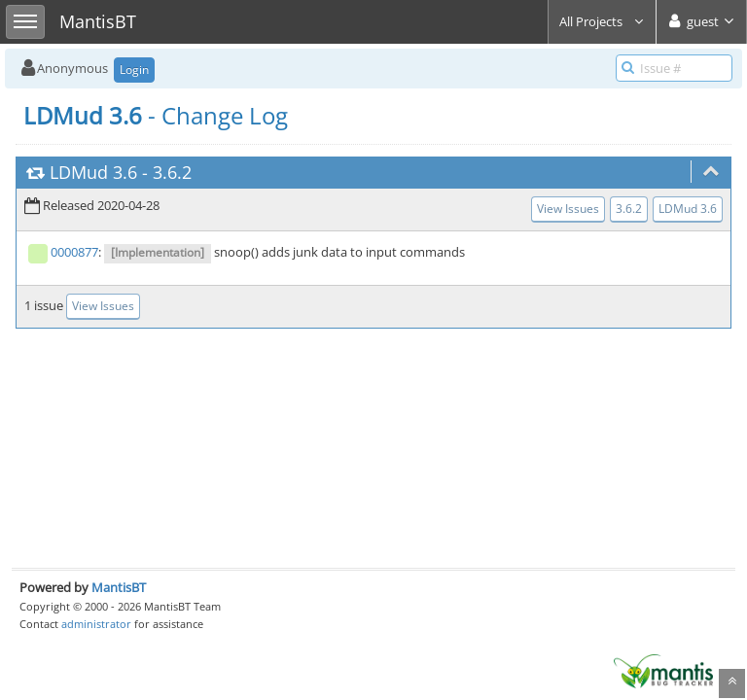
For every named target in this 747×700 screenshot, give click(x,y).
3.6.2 (172, 172)
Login (134, 70)
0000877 (74, 252)
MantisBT (119, 587)
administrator (96, 624)
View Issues (568, 209)
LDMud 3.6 (93, 172)
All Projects (602, 21)
